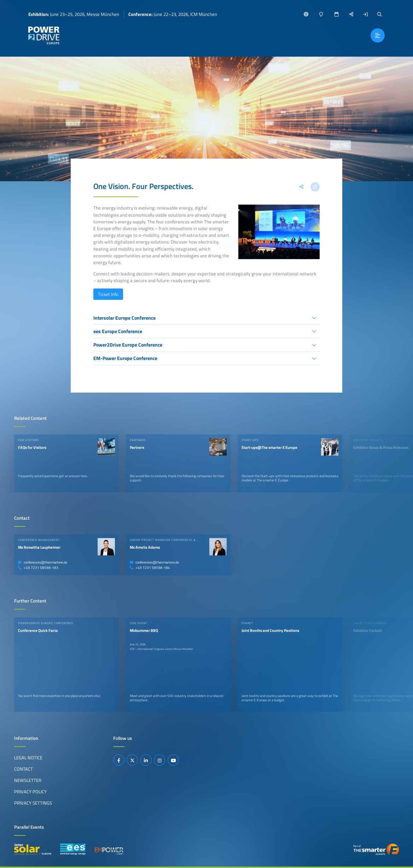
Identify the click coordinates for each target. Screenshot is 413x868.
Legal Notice (28, 758)
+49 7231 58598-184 (150, 568)
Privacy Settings (33, 803)
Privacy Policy (30, 792)
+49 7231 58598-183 (38, 568)
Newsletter (28, 780)
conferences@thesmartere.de (43, 562)
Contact (24, 769)
